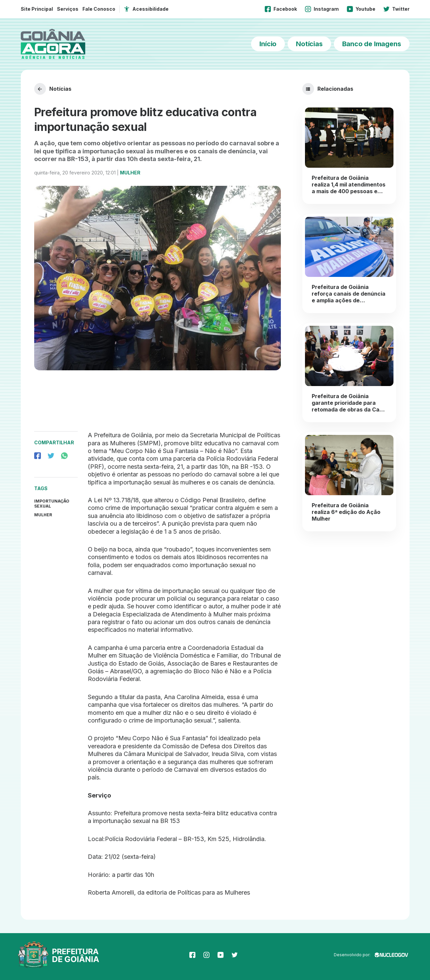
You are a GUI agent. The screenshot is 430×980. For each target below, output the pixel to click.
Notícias (309, 44)
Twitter (396, 9)
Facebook (281, 9)
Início (268, 44)
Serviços (68, 9)
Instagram (322, 9)
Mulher (130, 173)
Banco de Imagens (372, 44)
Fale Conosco (99, 9)
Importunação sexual (52, 504)
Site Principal (37, 9)
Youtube (361, 9)
